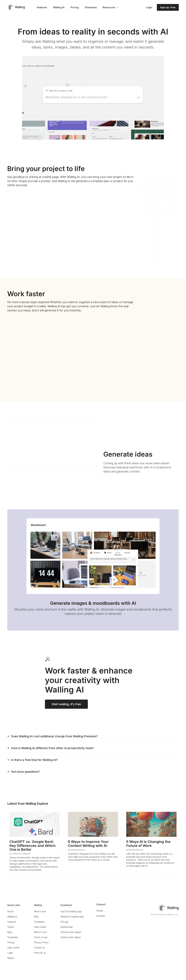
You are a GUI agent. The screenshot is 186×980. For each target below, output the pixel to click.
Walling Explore (37, 804)
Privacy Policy (41, 943)
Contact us (39, 948)
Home (10, 912)
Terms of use (41, 938)
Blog (10, 933)
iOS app (64, 922)
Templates (13, 938)
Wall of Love (40, 933)
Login (149, 7)
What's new (40, 912)
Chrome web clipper (71, 933)
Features (42, 7)
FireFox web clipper (71, 938)
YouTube (100, 917)
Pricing (75, 7)
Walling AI (59, 7)
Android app (67, 928)
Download (91, 7)
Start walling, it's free (66, 704)
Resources (109, 7)
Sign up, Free (168, 7)
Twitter (100, 911)
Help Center (13, 948)
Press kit (38, 953)
